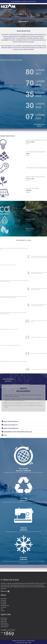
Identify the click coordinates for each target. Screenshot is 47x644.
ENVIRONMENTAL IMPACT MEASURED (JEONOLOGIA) (18, 432)
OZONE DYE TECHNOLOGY (11, 425)
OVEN (5, 435)
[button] (38, 6)
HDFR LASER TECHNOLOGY (11, 421)
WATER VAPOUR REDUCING (11, 428)
